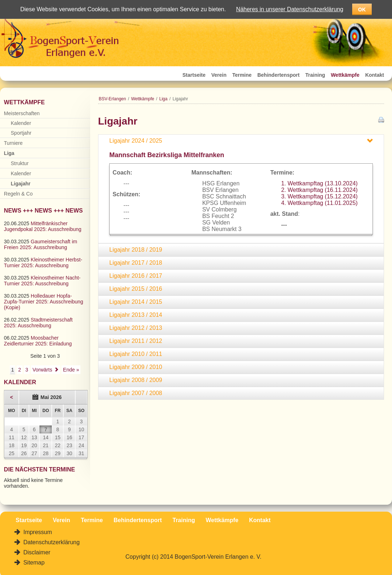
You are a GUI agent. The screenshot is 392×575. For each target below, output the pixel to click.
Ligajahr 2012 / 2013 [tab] (136, 328)
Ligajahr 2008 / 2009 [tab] (136, 380)
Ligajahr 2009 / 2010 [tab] (136, 367)
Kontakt (375, 75)
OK (362, 9)
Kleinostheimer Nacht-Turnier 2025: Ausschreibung (42, 281)
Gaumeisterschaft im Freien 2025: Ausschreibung (41, 244)
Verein (219, 75)
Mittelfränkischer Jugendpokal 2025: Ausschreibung (43, 226)
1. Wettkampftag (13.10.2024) (319, 183)
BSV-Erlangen (112, 99)
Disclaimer (36, 552)
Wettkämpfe (345, 75)
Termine (242, 75)
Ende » (71, 370)
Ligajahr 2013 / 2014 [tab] (136, 315)
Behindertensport (279, 75)
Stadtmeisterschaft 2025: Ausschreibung (38, 323)
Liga (163, 99)
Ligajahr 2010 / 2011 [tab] (136, 354)
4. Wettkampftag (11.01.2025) (319, 203)
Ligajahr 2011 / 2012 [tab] (136, 341)
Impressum (37, 532)
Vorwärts (42, 370)
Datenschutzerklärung (51, 542)
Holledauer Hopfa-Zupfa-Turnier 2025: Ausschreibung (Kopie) (44, 302)
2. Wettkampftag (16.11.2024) (319, 190)
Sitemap (33, 563)
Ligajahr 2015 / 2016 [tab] (136, 289)
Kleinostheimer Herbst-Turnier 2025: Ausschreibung (43, 263)
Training (315, 75)
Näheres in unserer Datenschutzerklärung (290, 9)
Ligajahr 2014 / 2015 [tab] (136, 302)
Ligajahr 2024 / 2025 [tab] (136, 141)
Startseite (194, 75)
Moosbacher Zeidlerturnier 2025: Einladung (38, 341)
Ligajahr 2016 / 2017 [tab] (136, 276)
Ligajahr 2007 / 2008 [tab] (136, 393)
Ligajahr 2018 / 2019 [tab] (136, 250)
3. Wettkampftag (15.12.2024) (319, 196)
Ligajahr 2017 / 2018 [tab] (136, 263)
